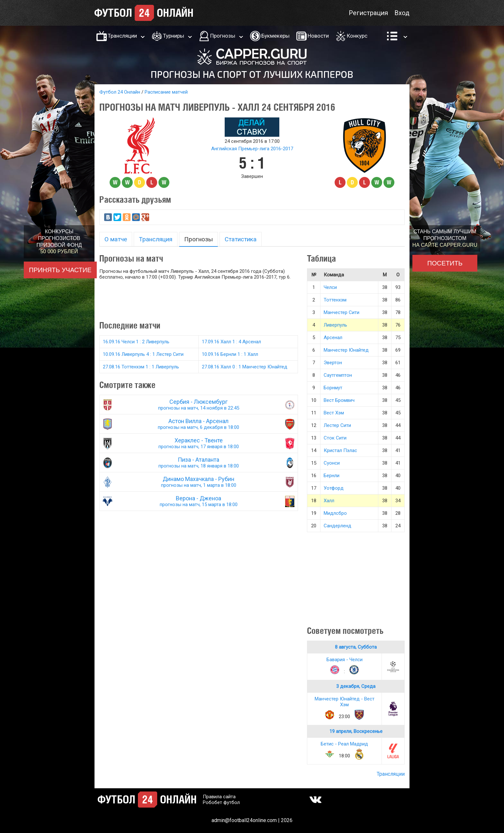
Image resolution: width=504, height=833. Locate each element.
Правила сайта (219, 797)
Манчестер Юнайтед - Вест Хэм (345, 702)
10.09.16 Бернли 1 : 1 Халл (230, 354)
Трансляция (156, 239)
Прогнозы (223, 36)
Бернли (332, 476)
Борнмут (333, 388)
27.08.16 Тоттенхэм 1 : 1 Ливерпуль (141, 367)
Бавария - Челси (345, 660)
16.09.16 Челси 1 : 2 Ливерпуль (136, 342)
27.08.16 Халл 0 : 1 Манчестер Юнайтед (245, 367)
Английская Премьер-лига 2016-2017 (252, 149)
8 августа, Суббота (356, 647)
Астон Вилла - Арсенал (199, 424)
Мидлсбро (335, 513)
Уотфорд (334, 488)
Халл (329, 501)
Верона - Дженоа (199, 501)
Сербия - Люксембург (199, 405)
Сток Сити (335, 438)
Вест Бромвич (339, 400)
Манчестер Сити (342, 312)
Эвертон (333, 363)
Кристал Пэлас (340, 450)
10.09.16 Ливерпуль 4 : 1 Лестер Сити (143, 354)
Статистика (241, 239)
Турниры (174, 36)
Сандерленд (337, 526)
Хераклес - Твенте (199, 443)
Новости (318, 36)
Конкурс (357, 36)
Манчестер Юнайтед (346, 350)
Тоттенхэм (335, 300)
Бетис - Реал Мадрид (344, 744)
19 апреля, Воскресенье (356, 731)
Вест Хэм (334, 413)
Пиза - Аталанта (199, 463)
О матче (116, 239)
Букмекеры (275, 36)
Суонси (332, 463)
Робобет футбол (221, 802)
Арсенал (333, 338)
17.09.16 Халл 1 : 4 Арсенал (231, 342)
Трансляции (122, 36)
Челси (330, 287)
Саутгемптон (338, 375)
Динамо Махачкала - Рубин (199, 482)
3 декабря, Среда (356, 686)
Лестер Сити (337, 425)
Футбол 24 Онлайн (120, 92)
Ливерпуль (335, 325)
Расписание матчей (166, 92)
